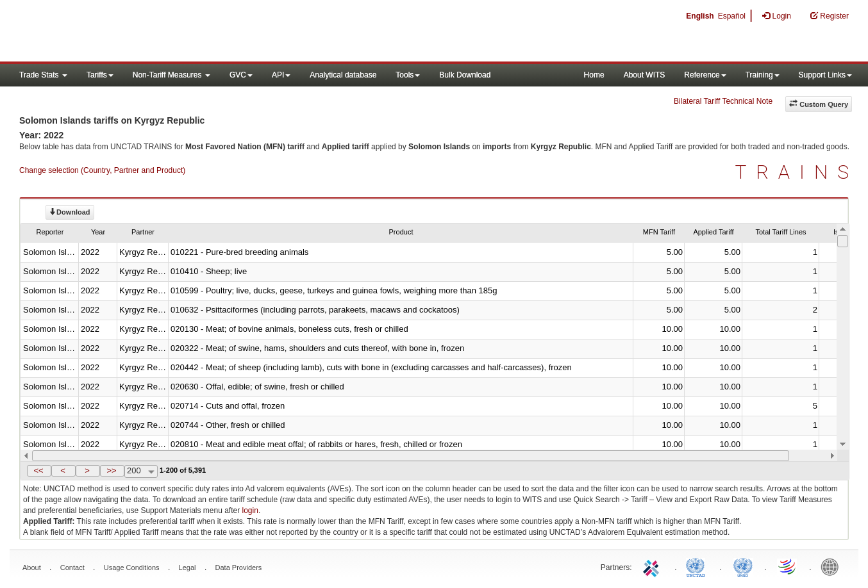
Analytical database (343, 75)
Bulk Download (465, 75)
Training (763, 75)
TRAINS (797, 172)
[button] (39, 471)
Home (594, 75)
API (281, 75)
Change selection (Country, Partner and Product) (102, 170)
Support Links (825, 75)
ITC (653, 566)
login (250, 510)
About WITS (645, 75)
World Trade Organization (788, 566)
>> (111, 470)
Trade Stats (43, 75)
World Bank (833, 566)
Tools (408, 75)
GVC (241, 75)
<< (38, 470)
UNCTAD (698, 566)
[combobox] (141, 471)
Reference (705, 75)
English (700, 16)
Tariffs (100, 75)
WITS (128, 32)
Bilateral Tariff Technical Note (723, 101)
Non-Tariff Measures (171, 75)
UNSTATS (743, 566)
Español (732, 16)
